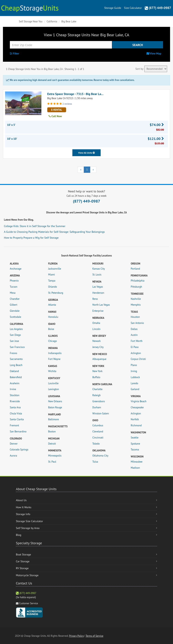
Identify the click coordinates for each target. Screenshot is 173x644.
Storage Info (23, 514)
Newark (97, 341)
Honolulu (53, 317)
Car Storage (23, 561)
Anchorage (16, 269)
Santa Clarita (17, 419)
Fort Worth (137, 341)
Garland (135, 389)
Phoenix (14, 281)
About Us (21, 500)
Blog (19, 535)
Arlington (136, 353)
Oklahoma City (100, 456)
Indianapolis (55, 353)
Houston (135, 317)
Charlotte (97, 389)
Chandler (15, 299)
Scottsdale (15, 317)
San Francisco (17, 347)
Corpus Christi (138, 359)
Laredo (135, 383)
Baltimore (54, 419)
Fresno (13, 353)
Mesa (13, 293)
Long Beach (16, 365)
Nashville (136, 299)
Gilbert (14, 305)
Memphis (136, 305)
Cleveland (98, 432)
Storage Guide (113, 8)
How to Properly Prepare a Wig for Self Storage (31, 238)
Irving (134, 371)
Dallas (134, 329)
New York (97, 371)
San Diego (15, 335)
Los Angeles (16, 329)
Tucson (14, 287)
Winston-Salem (101, 413)
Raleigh (97, 395)
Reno (95, 299)
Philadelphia (138, 281)
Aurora (13, 456)
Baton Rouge (55, 407)
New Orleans (55, 401)
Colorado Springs (19, 450)
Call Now (55, 116)
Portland (135, 269)
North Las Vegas (101, 305)
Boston (52, 432)
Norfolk (135, 419)
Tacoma (135, 450)
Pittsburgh (137, 287)
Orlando (53, 287)
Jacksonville (55, 269)
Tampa (52, 281)
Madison (135, 468)
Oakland (14, 371)
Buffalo (96, 377)
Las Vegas (98, 287)
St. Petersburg (56, 293)
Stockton (15, 395)
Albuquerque (99, 359)
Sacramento (16, 359)
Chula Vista (16, 413)
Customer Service (28, 603)
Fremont (14, 425)
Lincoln (96, 329)
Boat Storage (23, 554)
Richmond (136, 425)
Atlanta (52, 305)
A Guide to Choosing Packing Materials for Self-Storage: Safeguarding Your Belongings (54, 232)
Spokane (135, 444)
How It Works (24, 507)
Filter (14, 53)
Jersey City (98, 347)
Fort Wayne (54, 359)
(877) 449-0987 (158, 8)
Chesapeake (137, 407)
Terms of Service (94, 636)
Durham (97, 407)
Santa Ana (15, 407)
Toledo (96, 444)
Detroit (52, 444)
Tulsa (95, 462)
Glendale (15, 311)
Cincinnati (98, 438)
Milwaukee (137, 462)
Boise (51, 329)
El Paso (135, 347)
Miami (52, 275)
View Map (154, 53)
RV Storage (22, 568)
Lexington (54, 389)
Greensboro (99, 401)
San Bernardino (18, 432)
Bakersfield (16, 377)
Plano (134, 365)
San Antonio (137, 323)
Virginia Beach (139, 401)
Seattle (135, 438)
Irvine (13, 389)
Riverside (15, 401)
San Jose (14, 341)
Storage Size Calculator (29, 521)
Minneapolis (55, 456)
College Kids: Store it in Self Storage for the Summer (35, 226)
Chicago (53, 341)
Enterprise (98, 311)
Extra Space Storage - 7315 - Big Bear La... (75, 94)
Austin (134, 335)
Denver (14, 444)
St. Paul (52, 462)
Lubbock (135, 377)
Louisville (53, 383)
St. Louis (97, 275)
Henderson (98, 293)
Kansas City (99, 269)
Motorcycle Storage (27, 575)
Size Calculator (133, 8)
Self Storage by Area (28, 528)
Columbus (98, 425)
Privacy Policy (76, 636)
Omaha (96, 323)
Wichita (52, 371)
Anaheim (15, 383)
